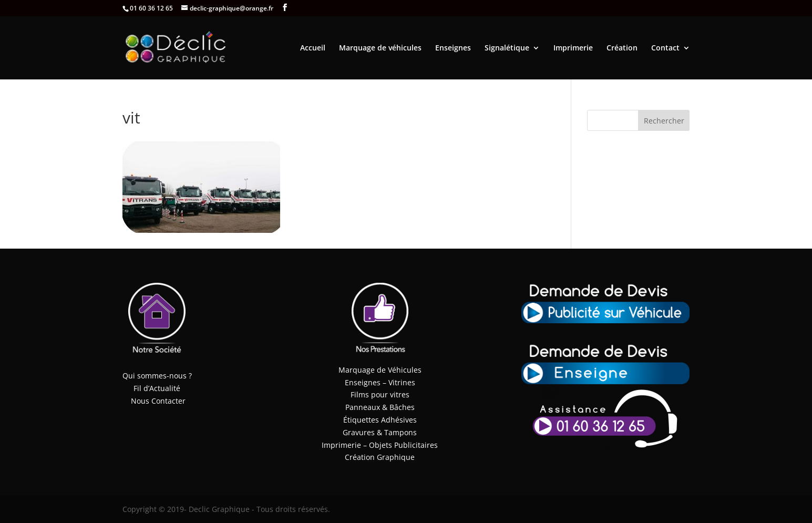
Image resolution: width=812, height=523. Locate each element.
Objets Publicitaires (403, 445)
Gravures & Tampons (380, 432)
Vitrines (402, 382)
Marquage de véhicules (380, 48)
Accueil (313, 48)
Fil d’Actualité (157, 388)
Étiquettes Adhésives (380, 420)
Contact (665, 48)
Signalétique (507, 48)
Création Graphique (380, 457)
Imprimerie (573, 48)
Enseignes (453, 48)
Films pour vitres (380, 394)
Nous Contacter (158, 401)
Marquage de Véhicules (380, 370)
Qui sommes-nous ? (157, 376)
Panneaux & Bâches (380, 407)
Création (622, 48)
